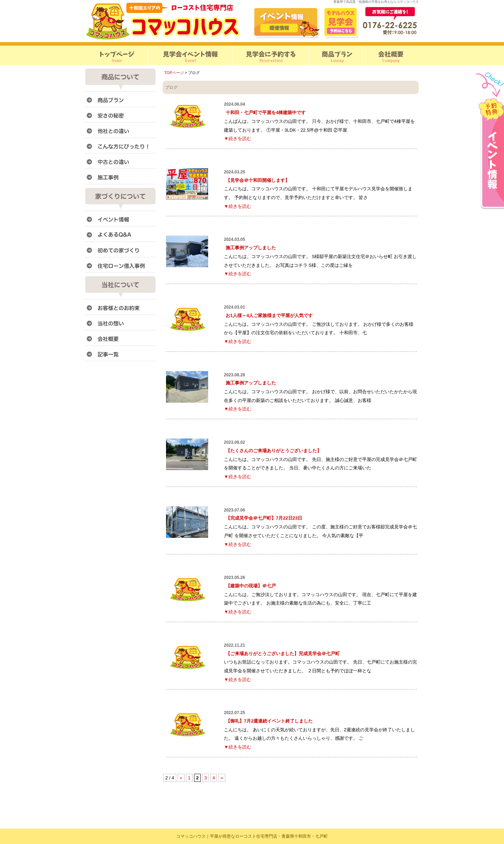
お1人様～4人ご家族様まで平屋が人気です (269, 315)
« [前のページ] (181, 778)
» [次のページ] (222, 778)
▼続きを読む (238, 139)
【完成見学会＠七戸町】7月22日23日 (264, 518)
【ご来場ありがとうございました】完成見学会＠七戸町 (283, 654)
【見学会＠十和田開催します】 (258, 180)
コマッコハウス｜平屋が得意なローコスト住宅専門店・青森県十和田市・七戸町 (252, 836)
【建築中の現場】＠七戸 (251, 586)
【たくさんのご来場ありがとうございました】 (274, 451)
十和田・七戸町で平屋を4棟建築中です (266, 113)
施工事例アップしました (251, 248)
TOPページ (174, 73)
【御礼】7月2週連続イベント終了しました (269, 721)
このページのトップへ (401, 784)
